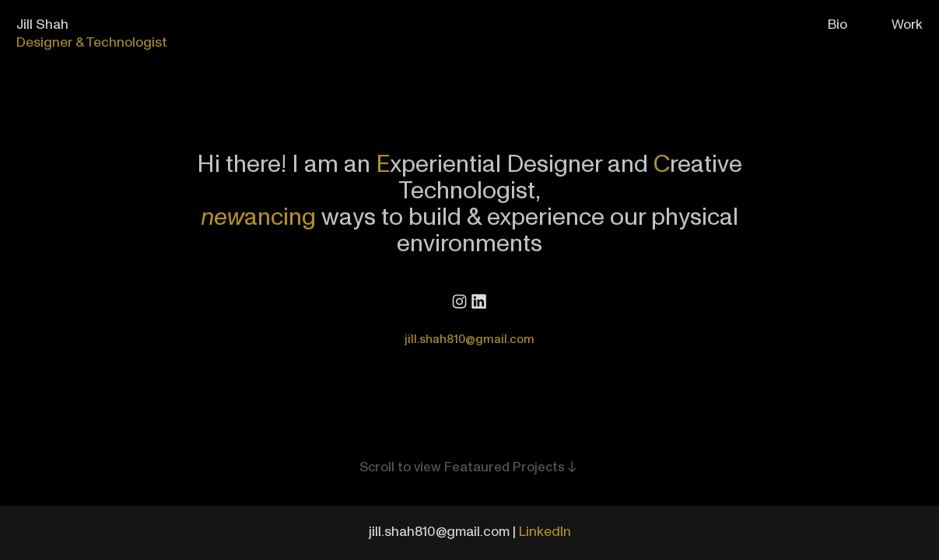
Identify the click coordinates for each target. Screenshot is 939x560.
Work (907, 24)
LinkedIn (545, 532)
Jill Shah (42, 24)
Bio (837, 24)
